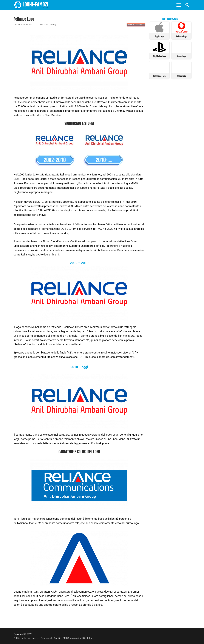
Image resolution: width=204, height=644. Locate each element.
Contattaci (92, 638)
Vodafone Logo (181, 36)
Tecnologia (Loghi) (46, 25)
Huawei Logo (181, 56)
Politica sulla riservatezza (27, 638)
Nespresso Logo (159, 76)
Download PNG (136, 25)
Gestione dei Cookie (53, 638)
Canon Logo (181, 76)
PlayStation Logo (159, 56)
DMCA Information (75, 638)
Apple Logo (159, 36)
